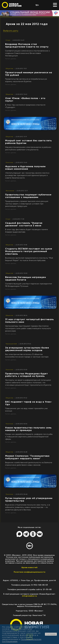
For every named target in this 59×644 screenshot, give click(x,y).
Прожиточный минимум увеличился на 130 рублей (29, 74)
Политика (9, 162)
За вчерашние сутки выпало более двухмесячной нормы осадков (27, 349)
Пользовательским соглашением (22, 640)
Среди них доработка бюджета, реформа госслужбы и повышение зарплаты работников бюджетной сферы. (29, 437)
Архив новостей (30, 567)
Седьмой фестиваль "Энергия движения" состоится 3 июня (24, 224)
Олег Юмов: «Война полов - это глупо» (25, 100)
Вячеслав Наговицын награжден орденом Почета (26, 278)
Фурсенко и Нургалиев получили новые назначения (25, 168)
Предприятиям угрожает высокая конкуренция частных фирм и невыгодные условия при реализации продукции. (27, 204)
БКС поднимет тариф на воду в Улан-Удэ (29, 403)
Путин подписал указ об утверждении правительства (29, 499)
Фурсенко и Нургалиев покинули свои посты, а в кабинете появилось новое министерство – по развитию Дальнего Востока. (28, 507)
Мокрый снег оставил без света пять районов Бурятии (28, 142)
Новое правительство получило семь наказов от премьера (28, 429)
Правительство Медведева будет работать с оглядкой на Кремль (27, 375)
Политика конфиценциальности (30, 572)
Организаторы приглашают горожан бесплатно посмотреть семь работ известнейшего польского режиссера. (28, 328)
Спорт (8, 40)
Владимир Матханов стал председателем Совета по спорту (27, 45)
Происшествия (11, 344)
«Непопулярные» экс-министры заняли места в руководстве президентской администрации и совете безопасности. (27, 175)
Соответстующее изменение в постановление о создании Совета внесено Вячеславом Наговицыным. (27, 53)
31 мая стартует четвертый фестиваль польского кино (30, 321)
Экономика (10, 191)
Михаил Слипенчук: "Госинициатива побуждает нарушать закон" (27, 457)
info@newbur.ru (30, 596)
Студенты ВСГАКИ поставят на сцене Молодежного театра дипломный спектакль (29, 251)
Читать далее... (11, 59)
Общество (9, 69)
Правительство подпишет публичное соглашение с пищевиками (28, 196)
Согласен (51, 634)
